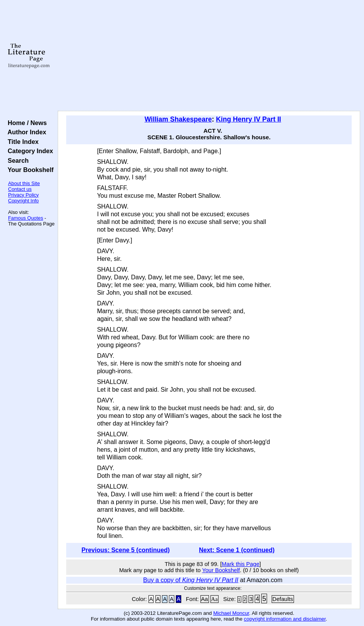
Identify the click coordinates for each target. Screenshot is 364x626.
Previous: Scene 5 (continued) (126, 550)
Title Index (21, 142)
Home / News (26, 123)
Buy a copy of (191, 580)
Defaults (283, 599)
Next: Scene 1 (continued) (237, 550)
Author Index (25, 132)
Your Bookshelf (29, 170)
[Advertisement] (209, 56)
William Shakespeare (178, 119)
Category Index (29, 151)
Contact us (20, 189)
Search (16, 160)
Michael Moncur (231, 613)
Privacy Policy (23, 195)
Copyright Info (23, 201)
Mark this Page (240, 564)
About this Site (24, 183)
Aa (205, 599)
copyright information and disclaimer (285, 619)
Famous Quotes (26, 218)
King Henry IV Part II (248, 119)
